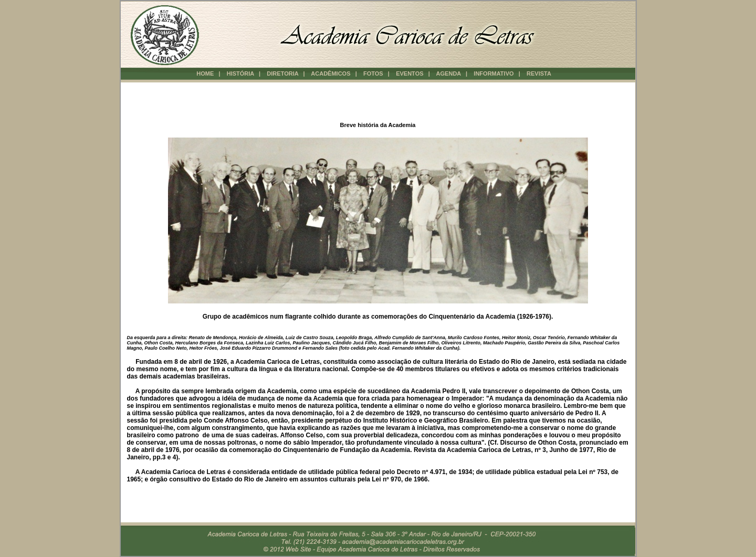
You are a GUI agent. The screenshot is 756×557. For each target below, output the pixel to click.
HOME (205, 73)
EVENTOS (410, 73)
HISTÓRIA (240, 73)
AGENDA (449, 73)
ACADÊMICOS (331, 73)
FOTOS (374, 73)
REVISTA (540, 73)
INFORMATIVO (494, 73)
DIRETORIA (283, 73)
